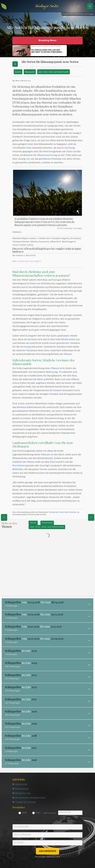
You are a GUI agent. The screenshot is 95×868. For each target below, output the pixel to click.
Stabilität (17, 462)
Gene (29, 148)
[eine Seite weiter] (91, 517)
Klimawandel (30, 72)
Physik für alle (22, 793)
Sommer (57, 391)
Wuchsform (19, 466)
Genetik (18, 72)
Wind (53, 462)
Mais (45, 280)
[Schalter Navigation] (90, 6)
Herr (24, 813)
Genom (43, 469)
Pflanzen (46, 455)
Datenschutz (21, 789)
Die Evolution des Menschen (29, 798)
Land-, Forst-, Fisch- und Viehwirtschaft (53, 72)
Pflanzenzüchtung (47, 155)
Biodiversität (68, 340)
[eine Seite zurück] (4, 517)
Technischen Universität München (62, 512)
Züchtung (70, 148)
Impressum (20, 784)
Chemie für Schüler (24, 802)
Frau (38, 813)
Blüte (40, 379)
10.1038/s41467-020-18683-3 (29, 261)
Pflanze (68, 354)
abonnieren (47, 851)
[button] (73, 51)
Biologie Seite (47, 6)
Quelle (45, 343)
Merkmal (22, 407)
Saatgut (51, 122)
